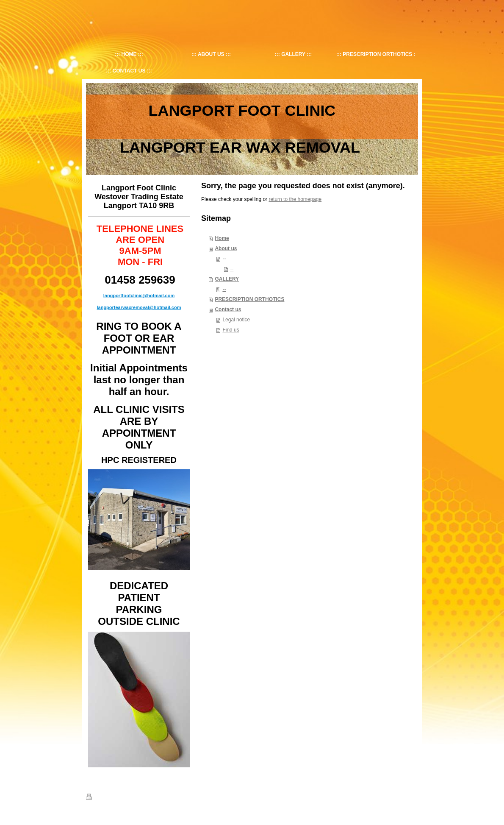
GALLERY (227, 279)
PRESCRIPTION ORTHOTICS (249, 299)
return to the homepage (295, 199)
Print (96, 798)
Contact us (228, 309)
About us (226, 248)
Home (222, 238)
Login (412, 797)
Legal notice (236, 320)
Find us (231, 330)
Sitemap (117, 798)
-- (224, 259)
